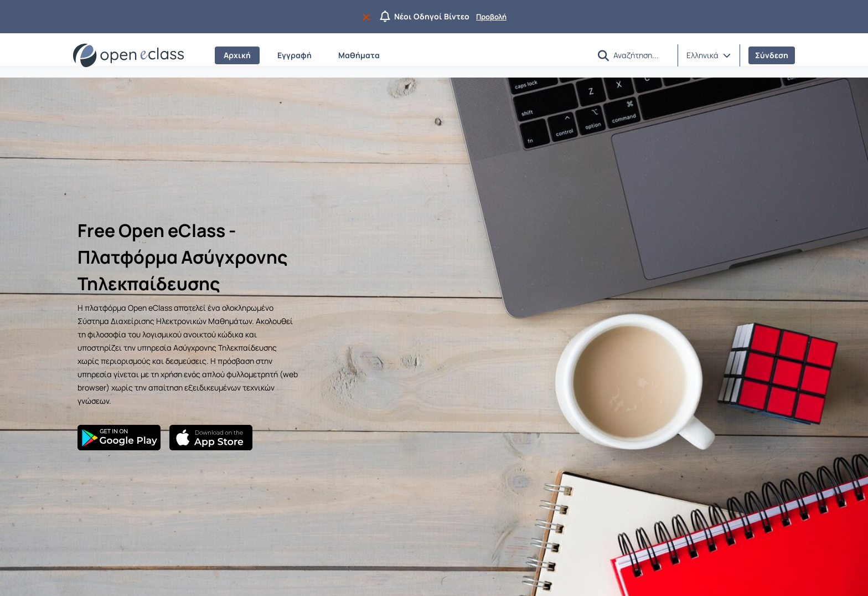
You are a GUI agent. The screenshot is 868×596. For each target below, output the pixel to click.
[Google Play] (119, 438)
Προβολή (491, 17)
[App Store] (211, 438)
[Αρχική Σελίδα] (128, 55)
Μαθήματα (359, 55)
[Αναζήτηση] (641, 55)
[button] (603, 56)
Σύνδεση (772, 55)
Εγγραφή (294, 55)
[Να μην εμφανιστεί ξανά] (368, 17)
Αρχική (237, 55)
